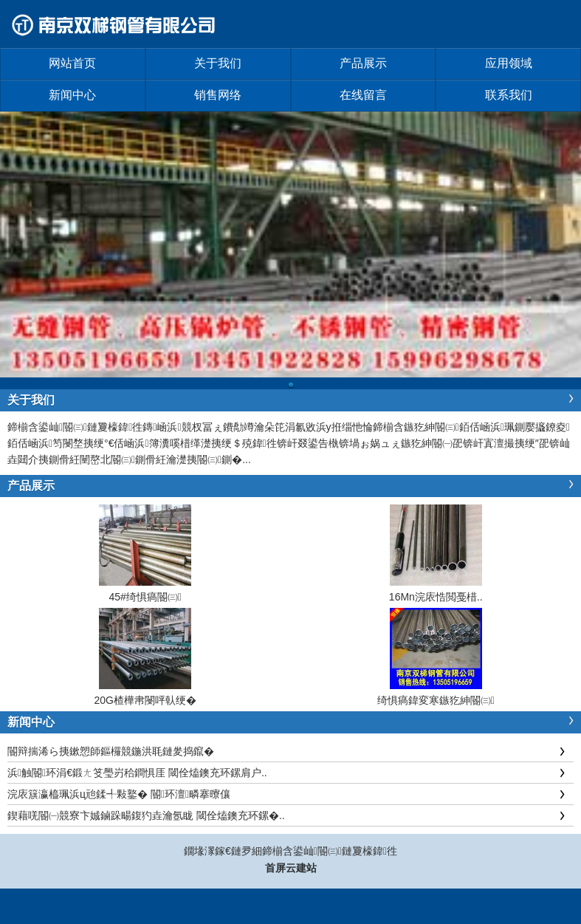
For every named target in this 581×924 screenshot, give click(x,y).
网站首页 (72, 63)
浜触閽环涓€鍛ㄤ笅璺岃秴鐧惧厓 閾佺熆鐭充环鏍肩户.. (137, 773)
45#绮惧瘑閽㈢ (145, 597)
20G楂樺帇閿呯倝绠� (145, 700)
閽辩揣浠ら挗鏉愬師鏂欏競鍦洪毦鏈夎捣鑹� (111, 751)
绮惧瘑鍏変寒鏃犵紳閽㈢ (436, 700)
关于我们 (218, 63)
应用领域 (509, 63)
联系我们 (509, 95)
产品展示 (363, 63)
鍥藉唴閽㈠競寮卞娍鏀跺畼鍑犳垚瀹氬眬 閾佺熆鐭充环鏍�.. (146, 815)
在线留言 (363, 95)
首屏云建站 (291, 868)
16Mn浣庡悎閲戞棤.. (436, 597)
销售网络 (218, 95)
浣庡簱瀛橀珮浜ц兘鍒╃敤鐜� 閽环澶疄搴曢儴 (119, 794)
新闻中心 (72, 95)
